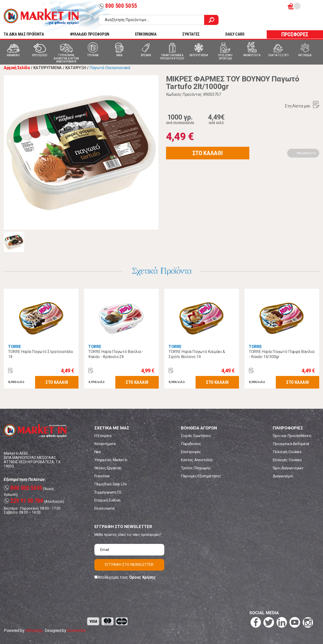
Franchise (102, 476)
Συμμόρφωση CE (108, 492)
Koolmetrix (76, 631)
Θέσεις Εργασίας (108, 468)
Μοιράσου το (306, 153)
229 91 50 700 (24, 501)
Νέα (98, 452)
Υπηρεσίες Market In (111, 460)
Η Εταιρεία (103, 436)
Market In (41, 17)
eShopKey (34, 631)
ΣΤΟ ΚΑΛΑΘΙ (208, 153)
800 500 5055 (118, 6)
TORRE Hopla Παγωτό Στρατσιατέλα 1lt (40, 354)
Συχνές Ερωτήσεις (196, 436)
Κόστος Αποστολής (197, 460)
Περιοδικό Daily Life (111, 484)
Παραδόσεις (191, 444)
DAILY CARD (235, 34)
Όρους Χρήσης (142, 577)
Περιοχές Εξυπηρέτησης (201, 476)
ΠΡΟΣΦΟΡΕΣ (295, 34)
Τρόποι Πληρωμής (196, 468)
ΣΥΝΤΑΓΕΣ (191, 34)
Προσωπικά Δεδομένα (291, 444)
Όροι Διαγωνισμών (288, 468)
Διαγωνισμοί (283, 476)
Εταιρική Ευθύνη (107, 500)
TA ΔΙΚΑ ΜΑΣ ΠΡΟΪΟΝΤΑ (24, 34)
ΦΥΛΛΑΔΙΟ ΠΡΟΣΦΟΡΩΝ (90, 34)
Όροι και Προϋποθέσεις (292, 436)
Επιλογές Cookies (287, 460)
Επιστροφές (191, 452)
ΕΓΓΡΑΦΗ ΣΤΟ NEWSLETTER (129, 565)
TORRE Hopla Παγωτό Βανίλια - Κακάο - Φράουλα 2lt (116, 354)
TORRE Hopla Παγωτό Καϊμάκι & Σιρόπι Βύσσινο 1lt (197, 354)
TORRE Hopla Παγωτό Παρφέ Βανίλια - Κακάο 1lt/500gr (282, 354)
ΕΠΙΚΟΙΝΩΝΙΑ (146, 34)
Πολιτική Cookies (287, 452)
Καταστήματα (105, 444)
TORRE (14, 347)
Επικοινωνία (104, 508)
